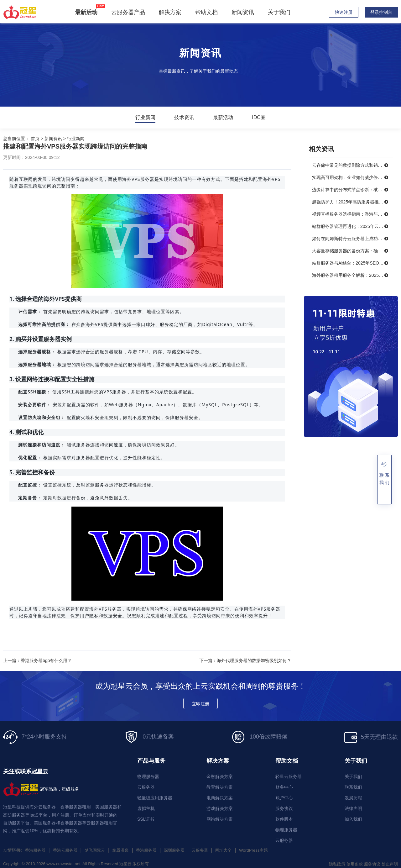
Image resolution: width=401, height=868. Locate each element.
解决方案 (171, 12)
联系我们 (353, 785)
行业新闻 (145, 118)
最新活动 (223, 118)
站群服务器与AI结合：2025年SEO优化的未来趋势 (352, 263)
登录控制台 (381, 12)
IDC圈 (259, 118)
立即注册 (200, 702)
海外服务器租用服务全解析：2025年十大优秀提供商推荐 (352, 275)
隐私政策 (333, 862)
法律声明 (353, 807)
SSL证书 (146, 817)
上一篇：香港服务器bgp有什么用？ (37, 660)
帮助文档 (208, 12)
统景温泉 (126, 848)
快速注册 (344, 12)
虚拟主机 (146, 807)
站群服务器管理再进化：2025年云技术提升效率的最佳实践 (352, 226)
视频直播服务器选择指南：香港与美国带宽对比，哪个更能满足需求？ (352, 214)
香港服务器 (36, 848)
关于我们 (280, 12)
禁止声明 (389, 862)
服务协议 (284, 807)
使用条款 (352, 862)
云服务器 (146, 785)
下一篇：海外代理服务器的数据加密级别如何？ (245, 660)
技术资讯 (184, 118)
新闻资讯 (244, 12)
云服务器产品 (129, 12)
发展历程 (353, 796)
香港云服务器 (68, 848)
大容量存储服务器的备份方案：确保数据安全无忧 (352, 251)
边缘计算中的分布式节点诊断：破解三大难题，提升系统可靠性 (352, 190)
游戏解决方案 (220, 807)
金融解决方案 (220, 775)
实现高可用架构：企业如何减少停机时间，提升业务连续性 (352, 177)
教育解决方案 (220, 785)
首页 (35, 139)
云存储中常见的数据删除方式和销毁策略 (352, 165)
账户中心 (284, 796)
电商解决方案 (220, 796)
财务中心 (284, 785)
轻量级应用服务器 (155, 796)
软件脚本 (284, 817)
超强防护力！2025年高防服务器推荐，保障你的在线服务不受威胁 (352, 202)
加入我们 (353, 817)
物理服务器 (148, 775)
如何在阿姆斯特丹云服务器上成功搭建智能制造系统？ (352, 239)
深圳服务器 (183, 848)
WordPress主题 (266, 848)
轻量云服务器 (289, 775)
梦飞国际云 (99, 848)
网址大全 (235, 848)
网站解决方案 (220, 817)
